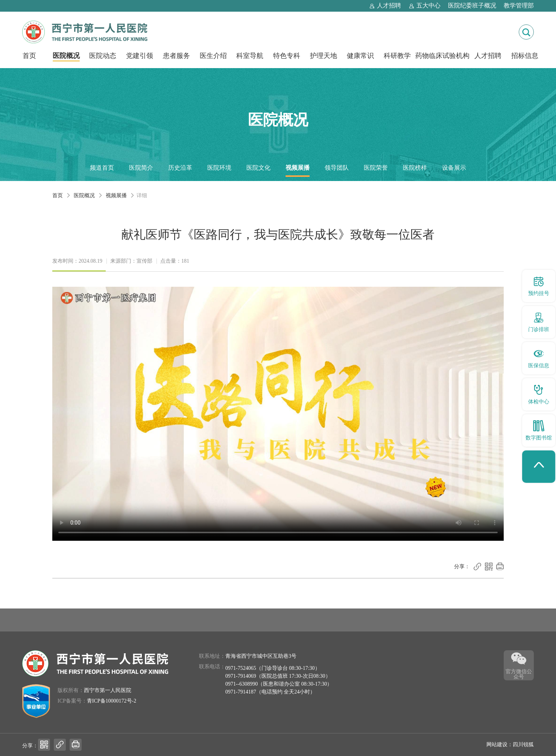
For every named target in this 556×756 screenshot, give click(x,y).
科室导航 (250, 56)
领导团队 (337, 168)
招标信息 (525, 56)
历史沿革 (180, 168)
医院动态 (103, 56)
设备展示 (454, 168)
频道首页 (102, 168)
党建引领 (140, 56)
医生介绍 (213, 56)
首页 (29, 56)
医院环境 (219, 168)
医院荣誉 (376, 168)
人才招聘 (488, 56)
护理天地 (324, 56)
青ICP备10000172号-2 (112, 701)
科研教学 (397, 56)
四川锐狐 (523, 745)
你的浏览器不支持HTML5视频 (278, 414)
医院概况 (66, 56)
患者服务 (176, 56)
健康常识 (360, 56)
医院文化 (258, 168)
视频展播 (298, 168)
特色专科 (287, 56)
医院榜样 (415, 168)
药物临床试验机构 (442, 56)
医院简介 (141, 168)
